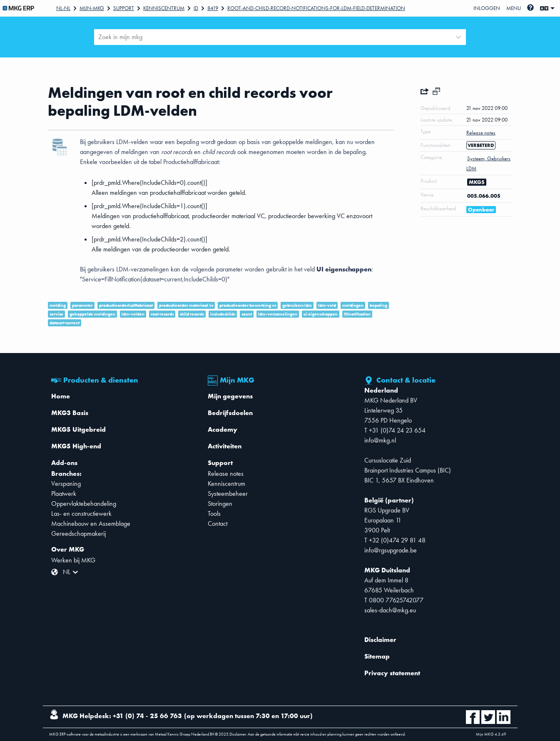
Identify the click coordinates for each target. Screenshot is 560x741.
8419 (213, 8)
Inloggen (487, 8)
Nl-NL (63, 8)
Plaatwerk (64, 494)
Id (196, 8)
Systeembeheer (228, 494)
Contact (218, 523)
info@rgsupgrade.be (391, 550)
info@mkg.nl (380, 440)
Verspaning (66, 484)
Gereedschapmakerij (78, 533)
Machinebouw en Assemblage (91, 523)
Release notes (226, 474)
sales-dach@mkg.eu (390, 610)
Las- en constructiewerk (81, 513)
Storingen (220, 504)
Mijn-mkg (92, 8)
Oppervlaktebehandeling (84, 504)
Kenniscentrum (164, 8)
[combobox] (99, 37)
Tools (214, 513)
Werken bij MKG (73, 560)
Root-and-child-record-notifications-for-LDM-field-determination (316, 8)
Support (124, 8)
